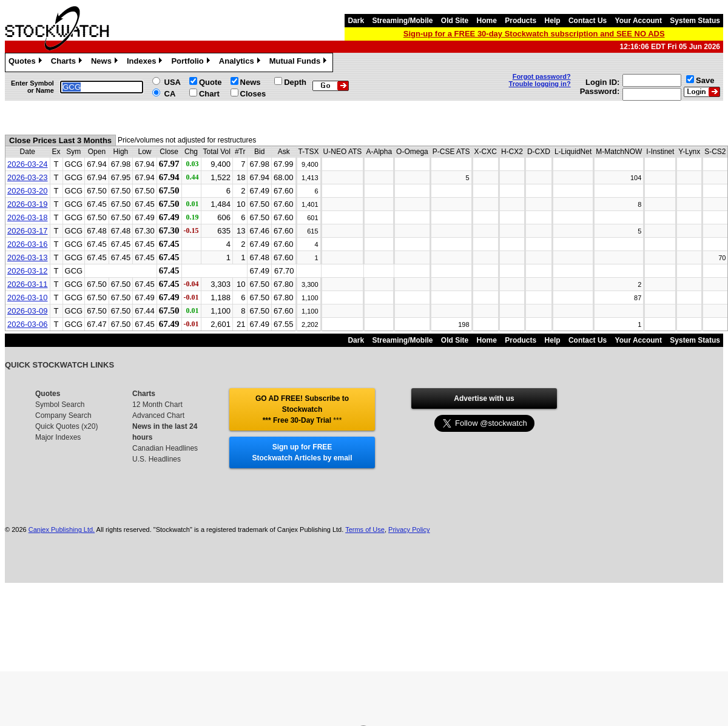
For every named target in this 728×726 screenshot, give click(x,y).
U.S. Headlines (157, 459)
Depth (295, 82)
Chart (209, 94)
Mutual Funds (300, 62)
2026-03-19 (28, 204)
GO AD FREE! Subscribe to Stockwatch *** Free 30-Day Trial (302, 409)
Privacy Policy (409, 529)
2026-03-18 (28, 217)
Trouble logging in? (540, 84)
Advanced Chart (158, 415)
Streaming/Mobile (402, 21)
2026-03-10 (28, 297)
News (106, 62)
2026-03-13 (28, 257)
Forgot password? (542, 76)
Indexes (146, 62)
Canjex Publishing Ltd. (62, 529)
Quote (211, 82)
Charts (68, 62)
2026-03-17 (28, 231)
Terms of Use (365, 529)
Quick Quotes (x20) (66, 426)
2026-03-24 (28, 164)
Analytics (241, 62)
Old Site (455, 21)
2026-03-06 (28, 324)
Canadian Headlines (165, 448)
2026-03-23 (28, 177)
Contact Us (588, 21)
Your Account (639, 21)
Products (521, 21)
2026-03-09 (28, 311)
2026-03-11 (28, 284)
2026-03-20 (28, 191)
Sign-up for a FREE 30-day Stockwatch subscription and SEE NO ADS (534, 34)
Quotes (27, 62)
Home (487, 21)
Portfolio (192, 62)
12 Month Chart (157, 405)
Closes (253, 94)
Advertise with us (484, 398)
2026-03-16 (28, 244)
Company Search (63, 415)
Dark (356, 21)
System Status (695, 21)
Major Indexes (58, 437)
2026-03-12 (28, 271)
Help (553, 21)
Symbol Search (60, 405)
